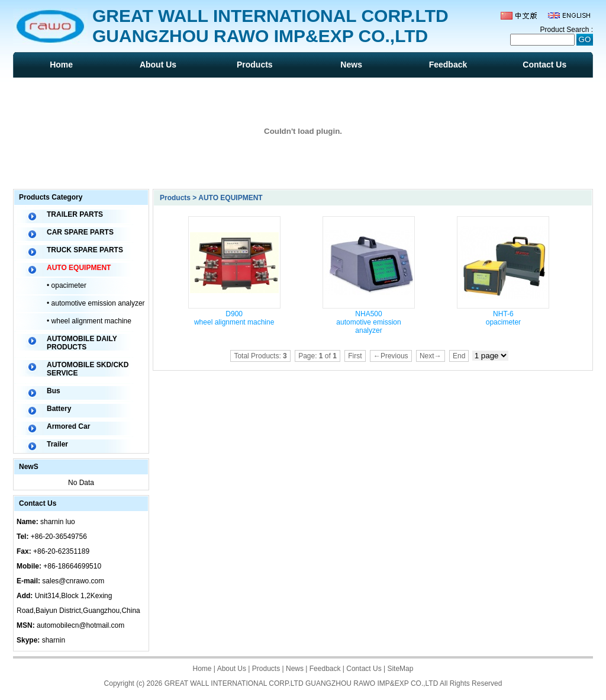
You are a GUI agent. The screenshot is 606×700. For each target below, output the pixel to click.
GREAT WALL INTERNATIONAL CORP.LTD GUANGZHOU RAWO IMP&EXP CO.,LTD (302, 683)
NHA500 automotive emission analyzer (368, 322)
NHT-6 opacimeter (503, 318)
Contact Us (544, 65)
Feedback (448, 65)
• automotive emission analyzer (96, 303)
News (351, 65)
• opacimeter (67, 285)
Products (255, 65)
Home (61, 65)
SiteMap (400, 669)
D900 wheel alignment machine (234, 318)
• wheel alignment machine (89, 321)
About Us (158, 65)
